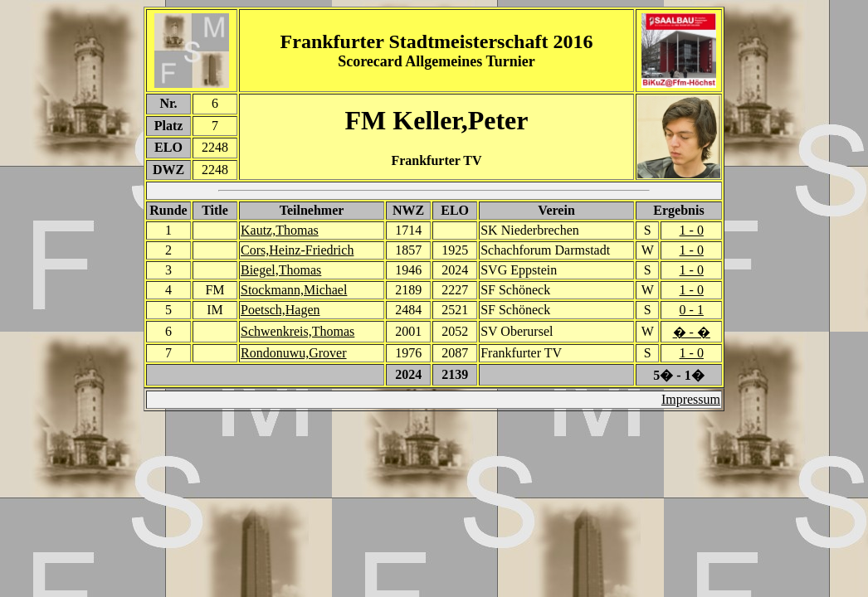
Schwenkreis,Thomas (297, 331)
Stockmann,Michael (294, 290)
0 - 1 (692, 310)
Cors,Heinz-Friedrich (297, 250)
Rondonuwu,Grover (294, 353)
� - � (692, 332)
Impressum (691, 399)
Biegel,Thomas (281, 270)
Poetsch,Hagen (280, 310)
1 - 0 (692, 230)
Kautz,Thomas (280, 230)
